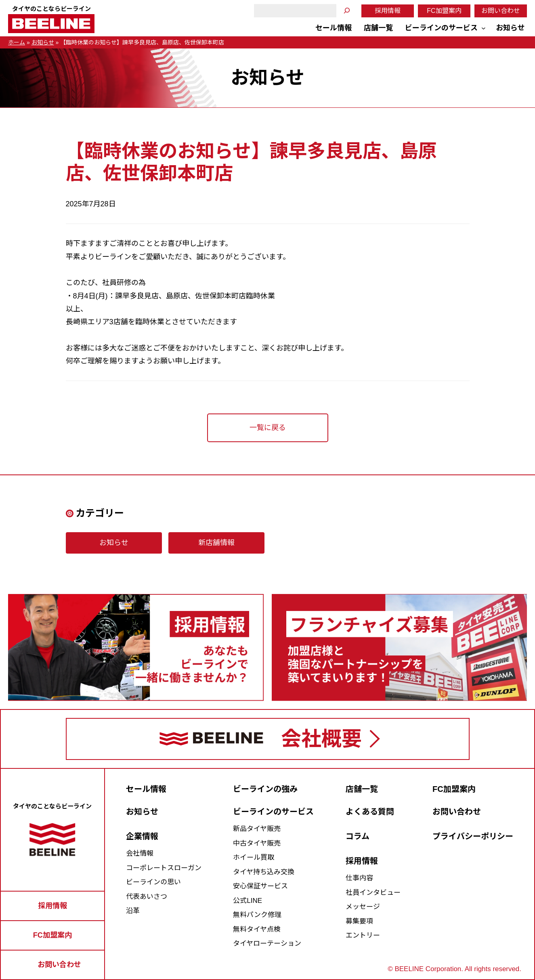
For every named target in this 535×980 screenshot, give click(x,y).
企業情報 (142, 836)
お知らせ (43, 42)
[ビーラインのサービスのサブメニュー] (484, 28)
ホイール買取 (254, 857)
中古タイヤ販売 (257, 843)
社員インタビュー (373, 893)
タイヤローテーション (267, 943)
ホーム (17, 42)
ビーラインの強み (265, 789)
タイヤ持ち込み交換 (264, 872)
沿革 (133, 911)
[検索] (347, 11)
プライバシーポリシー (473, 836)
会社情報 (140, 853)
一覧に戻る (268, 428)
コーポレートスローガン (164, 868)
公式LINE (248, 901)
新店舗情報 (216, 543)
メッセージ (363, 907)
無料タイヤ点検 (257, 929)
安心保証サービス (260, 886)
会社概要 (321, 739)
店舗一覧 (362, 789)
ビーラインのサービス (273, 812)
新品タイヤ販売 (257, 829)
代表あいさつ (147, 897)
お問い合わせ (501, 11)
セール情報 (146, 789)
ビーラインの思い (153, 882)
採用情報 (388, 11)
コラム (358, 836)
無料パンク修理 (257, 915)
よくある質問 (370, 812)
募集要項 (359, 921)
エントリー (363, 935)
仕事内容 (359, 878)
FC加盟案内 (444, 11)
